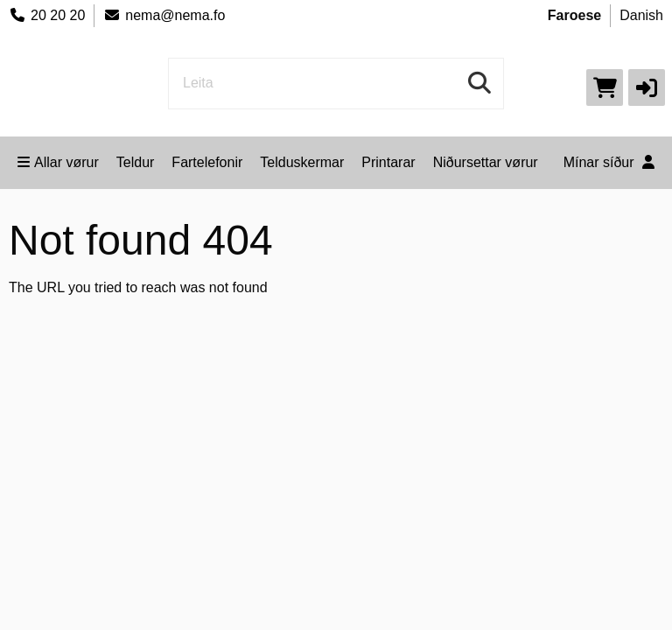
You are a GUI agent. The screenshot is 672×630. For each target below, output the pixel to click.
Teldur (136, 162)
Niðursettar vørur (486, 162)
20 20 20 (47, 15)
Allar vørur (58, 162)
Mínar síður (609, 162)
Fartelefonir (207, 162)
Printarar (388, 162)
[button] (647, 87)
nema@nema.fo (164, 15)
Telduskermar (302, 162)
